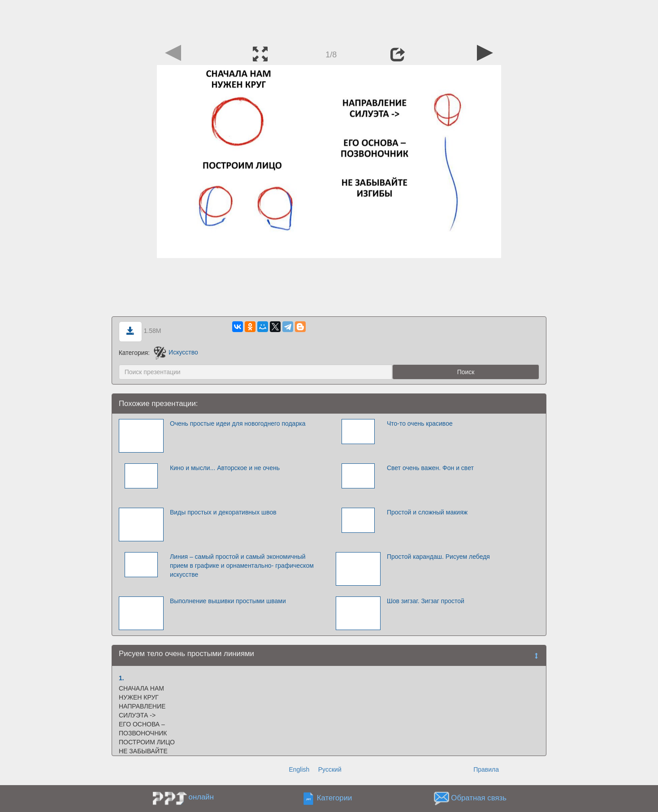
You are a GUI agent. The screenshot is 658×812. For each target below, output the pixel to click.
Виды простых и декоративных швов (223, 512)
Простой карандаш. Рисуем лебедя (438, 557)
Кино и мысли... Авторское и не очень (225, 468)
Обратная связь (479, 798)
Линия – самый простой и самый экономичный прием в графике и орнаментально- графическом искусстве (242, 566)
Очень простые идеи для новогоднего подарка (238, 423)
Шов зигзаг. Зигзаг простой (426, 601)
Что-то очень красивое (420, 423)
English (299, 769)
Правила (486, 769)
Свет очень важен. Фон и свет (430, 468)
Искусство (176, 352)
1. (121, 678)
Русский (330, 769)
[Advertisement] (329, 20)
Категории (335, 798)
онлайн (201, 797)
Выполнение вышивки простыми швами (228, 601)
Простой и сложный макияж (427, 512)
